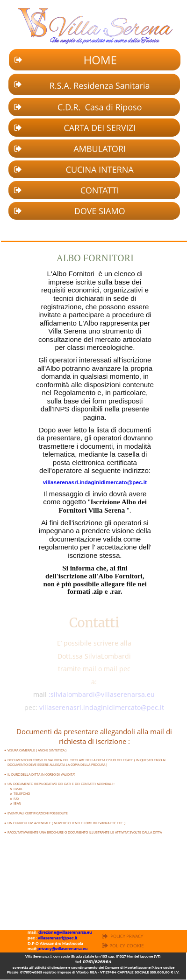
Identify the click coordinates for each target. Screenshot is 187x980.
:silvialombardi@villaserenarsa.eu (102, 694)
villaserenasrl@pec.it (58, 938)
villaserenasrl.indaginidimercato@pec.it (95, 482)
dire (42, 932)
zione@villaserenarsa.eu (69, 932)
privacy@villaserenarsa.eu (63, 949)
